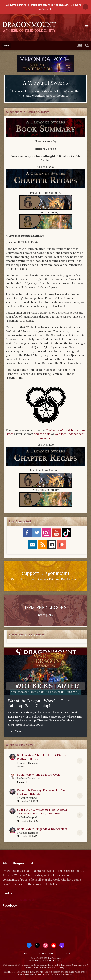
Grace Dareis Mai (30, 778)
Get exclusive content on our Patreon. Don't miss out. (46, 579)
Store (42, 615)
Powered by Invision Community (46, 960)
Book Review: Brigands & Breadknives (42, 829)
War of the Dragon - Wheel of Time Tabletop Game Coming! (39, 703)
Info (50, 615)
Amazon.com (42, 434)
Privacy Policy (39, 953)
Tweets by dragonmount (18, 900)
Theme (26, 953)
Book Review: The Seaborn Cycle (39, 775)
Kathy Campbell (29, 798)
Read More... (16, 731)
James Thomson (29, 763)
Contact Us (54, 953)
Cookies (66, 953)
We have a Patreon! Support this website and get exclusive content (43, 7)
